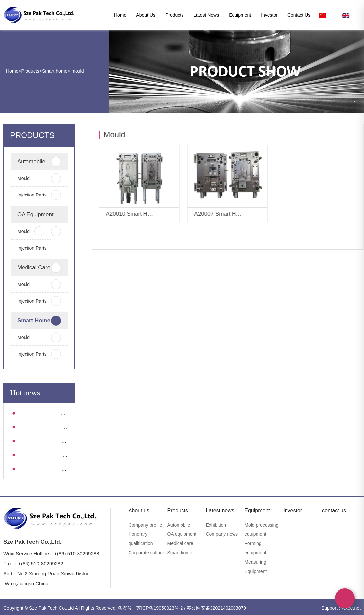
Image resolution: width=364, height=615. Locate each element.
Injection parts (32, 195)
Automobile (32, 162)
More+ (170, 215)
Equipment (240, 15)
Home (120, 15)
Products (174, 15)
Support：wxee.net (341, 608)
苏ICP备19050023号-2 (160, 608)
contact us (299, 15)
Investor (269, 15)
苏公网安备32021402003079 (216, 608)
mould (77, 71)
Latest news (206, 15)
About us (146, 15)
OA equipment (32, 217)
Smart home (55, 71)
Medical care (32, 268)
